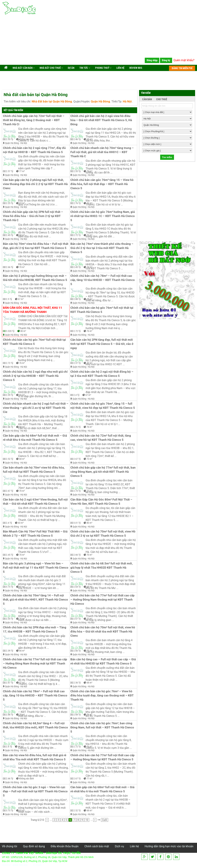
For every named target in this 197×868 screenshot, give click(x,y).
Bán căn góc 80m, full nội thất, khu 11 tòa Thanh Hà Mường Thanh (33, 310)
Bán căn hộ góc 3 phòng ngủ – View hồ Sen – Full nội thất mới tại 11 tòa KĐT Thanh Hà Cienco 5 (36, 568)
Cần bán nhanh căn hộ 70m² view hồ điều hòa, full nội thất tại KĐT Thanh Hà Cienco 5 (34, 470)
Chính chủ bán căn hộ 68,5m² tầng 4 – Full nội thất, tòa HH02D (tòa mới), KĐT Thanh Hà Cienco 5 (36, 727)
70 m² (90, 171)
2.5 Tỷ (9, 299)
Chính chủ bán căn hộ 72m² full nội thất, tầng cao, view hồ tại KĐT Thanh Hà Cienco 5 (101, 438)
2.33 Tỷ (77, 171)
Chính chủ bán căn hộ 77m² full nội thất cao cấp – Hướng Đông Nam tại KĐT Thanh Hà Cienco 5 (103, 757)
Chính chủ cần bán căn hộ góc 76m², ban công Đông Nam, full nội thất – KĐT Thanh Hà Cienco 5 (103, 727)
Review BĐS (136, 68)
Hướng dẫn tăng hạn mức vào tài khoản (169, 846)
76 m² (90, 203)
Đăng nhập (152, 60)
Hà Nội (24, 143)
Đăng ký (166, 60)
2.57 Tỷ (10, 171)
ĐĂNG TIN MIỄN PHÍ (182, 68)
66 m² (22, 395)
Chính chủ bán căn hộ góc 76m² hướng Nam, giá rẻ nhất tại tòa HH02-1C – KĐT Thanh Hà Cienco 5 (103, 216)
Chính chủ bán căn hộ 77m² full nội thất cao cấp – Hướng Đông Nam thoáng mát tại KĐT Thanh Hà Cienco (103, 600)
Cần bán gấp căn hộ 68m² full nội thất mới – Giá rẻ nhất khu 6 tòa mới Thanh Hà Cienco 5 (35, 438)
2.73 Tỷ (77, 491)
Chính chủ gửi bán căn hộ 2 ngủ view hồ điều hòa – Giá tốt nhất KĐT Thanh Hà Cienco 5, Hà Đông (102, 120)
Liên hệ (120, 68)
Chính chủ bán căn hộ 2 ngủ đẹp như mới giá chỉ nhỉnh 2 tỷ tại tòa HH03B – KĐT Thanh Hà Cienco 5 (36, 376)
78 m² (90, 299)
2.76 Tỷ (77, 203)
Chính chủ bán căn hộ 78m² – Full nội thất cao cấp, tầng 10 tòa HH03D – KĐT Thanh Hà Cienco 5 (103, 280)
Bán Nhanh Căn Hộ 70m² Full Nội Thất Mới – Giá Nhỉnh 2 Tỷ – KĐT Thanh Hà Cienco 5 (36, 534)
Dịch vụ (119, 846)
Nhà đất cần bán (23, 68)
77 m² (22, 171)
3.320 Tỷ (10, 331)
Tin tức (84, 68)
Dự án (71, 68)
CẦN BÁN (147, 99)
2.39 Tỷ (10, 395)
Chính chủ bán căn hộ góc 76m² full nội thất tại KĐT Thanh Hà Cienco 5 (102, 310)
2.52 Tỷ (10, 459)
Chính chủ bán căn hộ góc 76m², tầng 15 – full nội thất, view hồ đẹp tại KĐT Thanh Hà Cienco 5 (103, 406)
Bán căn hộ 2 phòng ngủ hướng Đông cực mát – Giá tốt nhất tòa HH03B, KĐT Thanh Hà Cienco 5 (35, 278)
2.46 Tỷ (77, 139)
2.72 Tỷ (77, 235)
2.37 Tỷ (77, 363)
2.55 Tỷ (10, 139)
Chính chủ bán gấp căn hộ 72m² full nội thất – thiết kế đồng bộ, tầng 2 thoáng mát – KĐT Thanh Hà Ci (34, 120)
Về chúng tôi (10, 846)
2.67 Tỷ (77, 459)
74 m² (90, 267)
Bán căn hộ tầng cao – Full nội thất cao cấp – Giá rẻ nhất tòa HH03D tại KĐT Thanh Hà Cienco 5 (103, 661)
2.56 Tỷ (77, 683)
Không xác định (27, 139)
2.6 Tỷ (9, 747)
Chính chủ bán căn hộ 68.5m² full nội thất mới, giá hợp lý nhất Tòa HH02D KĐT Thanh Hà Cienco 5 (102, 568)
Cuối (105, 820)
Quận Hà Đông (12, 143)
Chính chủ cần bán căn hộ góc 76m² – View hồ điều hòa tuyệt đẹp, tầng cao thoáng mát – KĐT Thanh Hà (102, 695)
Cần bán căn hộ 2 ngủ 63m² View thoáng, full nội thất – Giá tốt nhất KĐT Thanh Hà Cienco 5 (36, 502)
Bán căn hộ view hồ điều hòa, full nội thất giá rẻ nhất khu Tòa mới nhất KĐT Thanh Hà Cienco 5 (35, 757)
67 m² (21, 299)
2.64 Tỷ (77, 587)
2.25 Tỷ (10, 203)
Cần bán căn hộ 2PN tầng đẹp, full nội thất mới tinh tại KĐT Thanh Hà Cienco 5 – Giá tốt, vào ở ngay (102, 344)
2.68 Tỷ (77, 715)
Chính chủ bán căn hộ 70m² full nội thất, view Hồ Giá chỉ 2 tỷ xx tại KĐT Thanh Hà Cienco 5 (103, 534)
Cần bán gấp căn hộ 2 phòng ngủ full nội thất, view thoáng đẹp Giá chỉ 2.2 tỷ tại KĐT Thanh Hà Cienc (36, 184)
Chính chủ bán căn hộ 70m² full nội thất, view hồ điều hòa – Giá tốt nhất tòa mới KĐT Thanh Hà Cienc (103, 632)
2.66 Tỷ (10, 267)
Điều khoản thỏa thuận (65, 846)
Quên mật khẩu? (184, 60)
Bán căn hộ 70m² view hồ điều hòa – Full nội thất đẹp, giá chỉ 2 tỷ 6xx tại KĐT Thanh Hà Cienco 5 (36, 246)
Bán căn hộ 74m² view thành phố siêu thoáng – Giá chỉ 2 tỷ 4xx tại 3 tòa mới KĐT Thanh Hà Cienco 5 (102, 248)
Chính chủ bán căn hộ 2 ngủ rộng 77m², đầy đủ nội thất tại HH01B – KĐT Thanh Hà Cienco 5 (35, 150)
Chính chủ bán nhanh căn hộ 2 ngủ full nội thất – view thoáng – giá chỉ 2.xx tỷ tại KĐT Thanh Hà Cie (36, 408)
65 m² (90, 139)
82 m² (22, 587)
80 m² (23, 331)
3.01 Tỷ (77, 523)
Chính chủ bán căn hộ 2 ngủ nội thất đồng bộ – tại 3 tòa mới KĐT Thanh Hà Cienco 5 (102, 374)
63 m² (21, 523)
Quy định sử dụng (34, 846)
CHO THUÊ (162, 99)
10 (87, 820)
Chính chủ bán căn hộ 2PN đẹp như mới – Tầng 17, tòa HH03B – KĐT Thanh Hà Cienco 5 (35, 629)
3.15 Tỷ (10, 587)
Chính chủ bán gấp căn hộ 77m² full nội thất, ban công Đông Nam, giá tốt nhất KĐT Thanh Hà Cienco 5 (103, 472)
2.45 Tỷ (10, 235)
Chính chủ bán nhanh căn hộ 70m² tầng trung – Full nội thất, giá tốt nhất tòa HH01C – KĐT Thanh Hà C (102, 152)
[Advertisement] (98, 41)
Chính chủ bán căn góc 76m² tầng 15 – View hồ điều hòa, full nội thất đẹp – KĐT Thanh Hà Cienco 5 (102, 184)
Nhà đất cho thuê (51, 68)
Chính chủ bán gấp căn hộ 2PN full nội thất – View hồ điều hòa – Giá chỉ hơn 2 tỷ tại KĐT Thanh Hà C (33, 216)
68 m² (22, 427)
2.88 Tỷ (77, 299)
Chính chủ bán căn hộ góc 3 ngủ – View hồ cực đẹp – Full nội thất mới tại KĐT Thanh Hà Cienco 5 (36, 791)
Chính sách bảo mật (97, 846)
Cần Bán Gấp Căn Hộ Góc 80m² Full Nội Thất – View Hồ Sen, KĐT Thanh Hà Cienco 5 (102, 502)
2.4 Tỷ (76, 395)
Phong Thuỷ (103, 68)
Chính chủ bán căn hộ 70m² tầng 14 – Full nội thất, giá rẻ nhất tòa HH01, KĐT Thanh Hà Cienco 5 (36, 600)
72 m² (90, 459)
